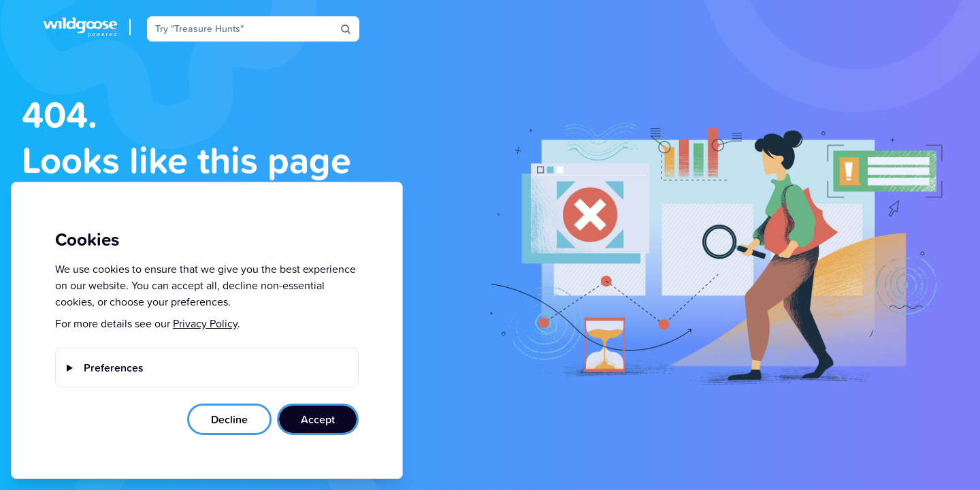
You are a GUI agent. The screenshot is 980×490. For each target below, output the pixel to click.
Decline (229, 419)
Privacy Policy (205, 323)
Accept (318, 419)
